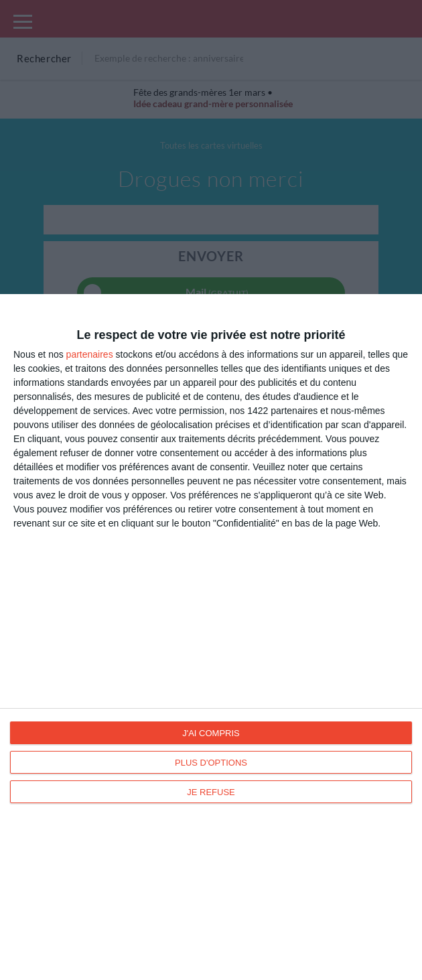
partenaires (90, 354)
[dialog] (211, 637)
